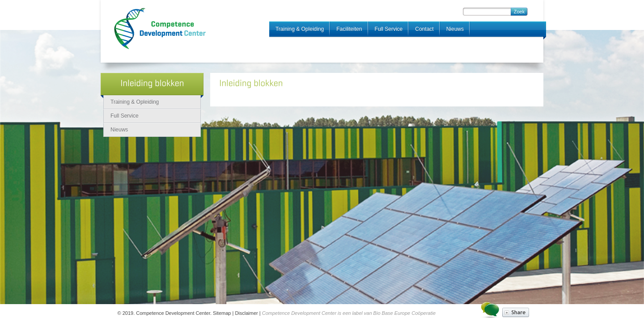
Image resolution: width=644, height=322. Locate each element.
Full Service (389, 29)
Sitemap (222, 313)
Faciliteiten (349, 29)
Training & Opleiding (300, 29)
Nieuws (455, 29)
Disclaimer (246, 313)
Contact (424, 29)
